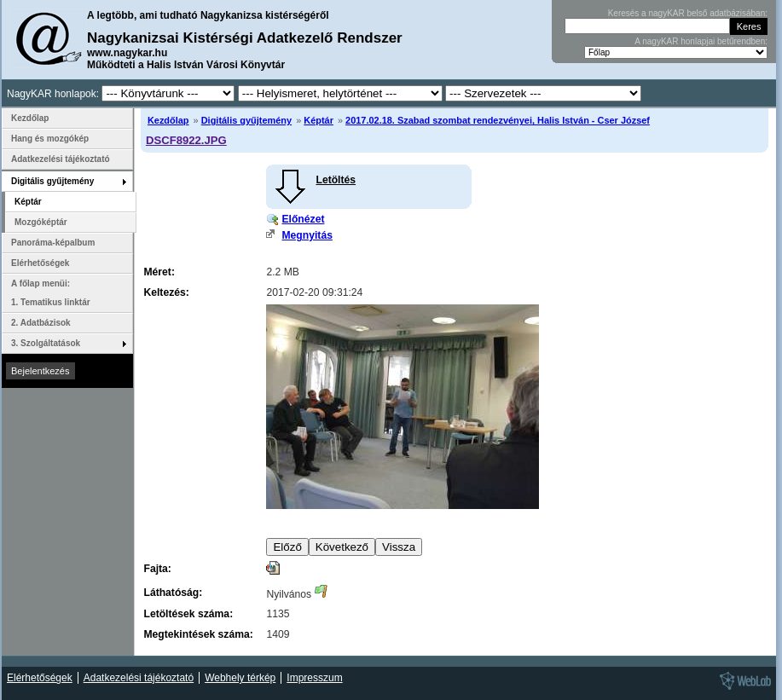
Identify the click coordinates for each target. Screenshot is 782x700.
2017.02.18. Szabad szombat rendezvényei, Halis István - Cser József (498, 120)
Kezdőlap (168, 120)
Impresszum (314, 678)
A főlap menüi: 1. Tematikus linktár (51, 293)
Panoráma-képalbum (53, 243)
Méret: (159, 272)
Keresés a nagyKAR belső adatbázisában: (688, 13)
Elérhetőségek (40, 263)
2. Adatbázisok (41, 323)
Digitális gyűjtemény (246, 120)
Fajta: (157, 569)
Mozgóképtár (41, 222)
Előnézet (303, 219)
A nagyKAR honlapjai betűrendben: (701, 41)
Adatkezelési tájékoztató (61, 159)
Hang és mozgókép (50, 139)
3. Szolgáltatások (46, 343)
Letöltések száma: (188, 614)
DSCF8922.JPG (186, 140)
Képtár (319, 120)
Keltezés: (166, 292)
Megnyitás (307, 235)
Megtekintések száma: (198, 634)
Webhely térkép (240, 678)
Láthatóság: (173, 593)
